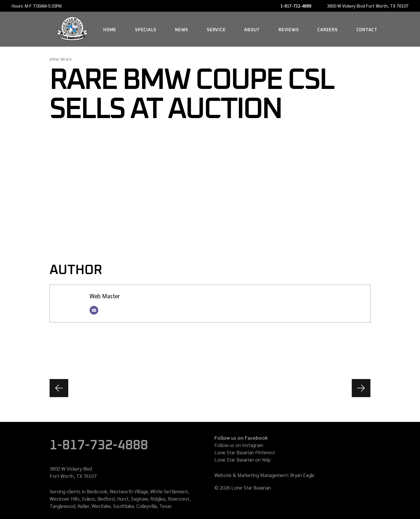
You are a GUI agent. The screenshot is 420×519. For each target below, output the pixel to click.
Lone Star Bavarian (234, 452)
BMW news (61, 60)
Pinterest (265, 452)
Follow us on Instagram (239, 445)
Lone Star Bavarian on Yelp (243, 460)
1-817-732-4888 (296, 6)
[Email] (94, 310)
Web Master (105, 296)
